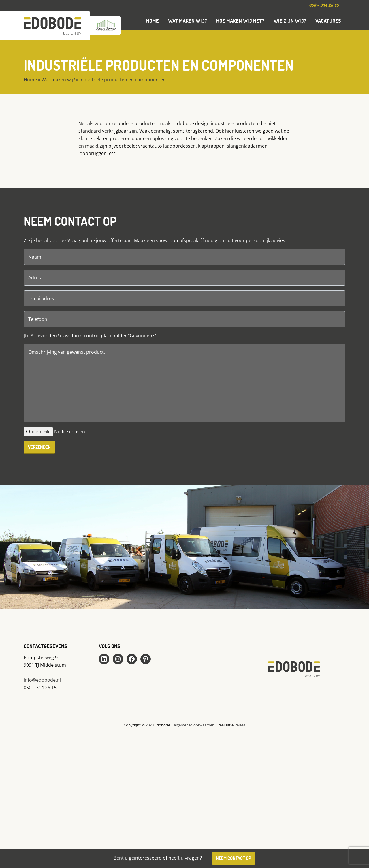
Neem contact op (234, 858)
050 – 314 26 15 (324, 5)
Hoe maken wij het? (240, 21)
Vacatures (328, 21)
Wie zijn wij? (290, 21)
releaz (240, 725)
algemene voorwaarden (194, 725)
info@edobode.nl (42, 680)
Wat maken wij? (188, 21)
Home (153, 21)
